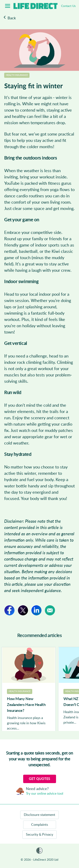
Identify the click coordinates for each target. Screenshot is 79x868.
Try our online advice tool (45, 794)
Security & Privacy (39, 835)
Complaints (40, 825)
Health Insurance (17, 75)
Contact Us (68, 6)
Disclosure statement (39, 815)
